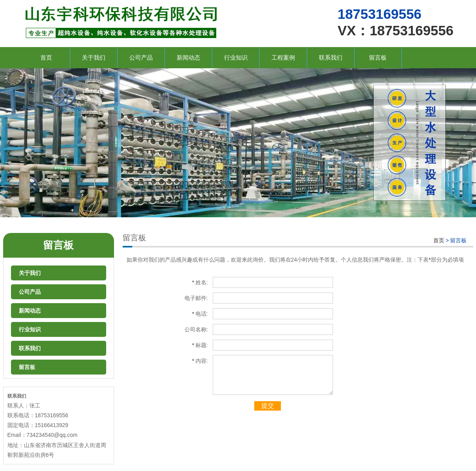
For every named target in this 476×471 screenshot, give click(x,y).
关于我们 (94, 57)
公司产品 (141, 57)
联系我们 (331, 57)
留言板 (378, 57)
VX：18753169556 (396, 30)
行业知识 (236, 57)
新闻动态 (188, 57)
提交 (268, 406)
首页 (46, 57)
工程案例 (283, 57)
